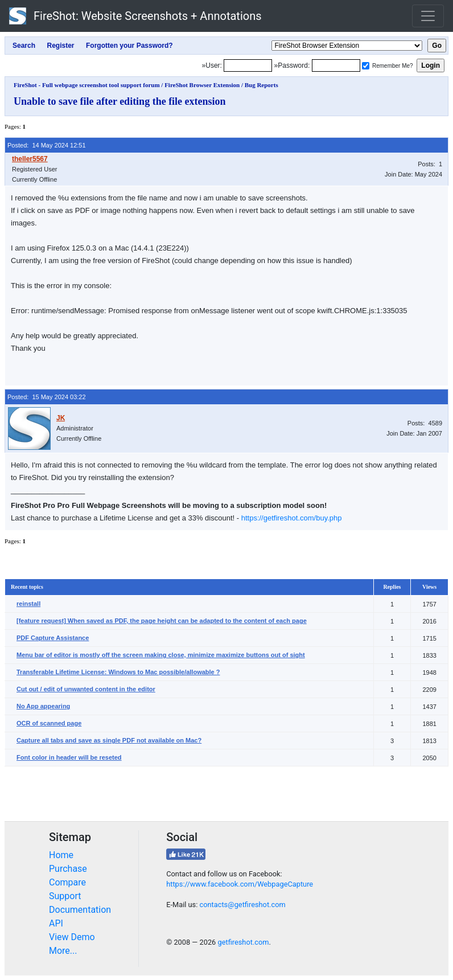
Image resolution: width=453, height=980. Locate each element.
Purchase (68, 869)
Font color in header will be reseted (69, 757)
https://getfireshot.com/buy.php (292, 518)
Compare (67, 882)
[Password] (336, 65)
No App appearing (43, 706)
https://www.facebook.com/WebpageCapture (240, 884)
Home (61, 855)
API (56, 923)
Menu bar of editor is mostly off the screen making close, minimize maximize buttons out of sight (161, 655)
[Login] (248, 65)
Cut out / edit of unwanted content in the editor (86, 689)
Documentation (80, 910)
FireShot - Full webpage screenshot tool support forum (87, 85)
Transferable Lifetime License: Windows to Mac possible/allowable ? (118, 672)
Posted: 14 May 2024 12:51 (47, 145)
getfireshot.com (243, 942)
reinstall (28, 604)
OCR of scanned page (49, 723)
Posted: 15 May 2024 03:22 (47, 397)
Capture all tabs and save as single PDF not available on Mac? (109, 740)
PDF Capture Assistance (53, 638)
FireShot (135, 16)
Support (65, 896)
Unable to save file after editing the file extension (120, 101)
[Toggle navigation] (428, 16)
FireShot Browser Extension (202, 85)
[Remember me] (366, 66)
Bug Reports (261, 85)
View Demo (72, 937)
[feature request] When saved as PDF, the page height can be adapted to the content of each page (162, 621)
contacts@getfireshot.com (242, 905)
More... (63, 951)
